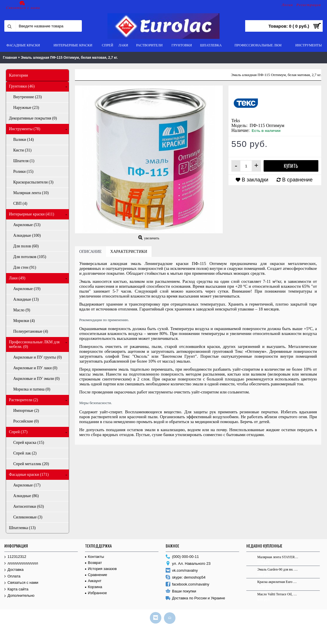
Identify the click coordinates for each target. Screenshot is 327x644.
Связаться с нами (21, 583)
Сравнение (96, 575)
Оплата (12, 576)
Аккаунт (93, 581)
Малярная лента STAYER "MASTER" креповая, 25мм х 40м (278, 557)
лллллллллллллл (21, 563)
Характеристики (129, 252)
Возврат (93, 563)
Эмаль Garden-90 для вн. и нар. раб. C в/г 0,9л (278, 569)
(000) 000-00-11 (182, 557)
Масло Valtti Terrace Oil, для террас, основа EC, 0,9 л (278, 594)
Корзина (94, 587)
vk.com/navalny (182, 571)
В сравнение (297, 180)
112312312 (15, 557)
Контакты (94, 557)
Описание (90, 252)
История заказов (101, 569)
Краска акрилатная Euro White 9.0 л (278, 582)
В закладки (255, 180)
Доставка (14, 570)
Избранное (96, 593)
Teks (236, 121)
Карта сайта (16, 589)
